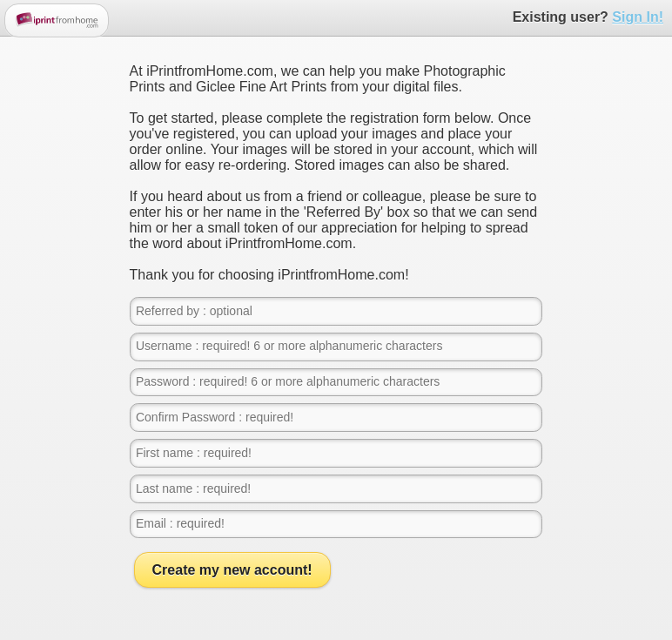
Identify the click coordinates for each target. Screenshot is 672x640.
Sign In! (638, 17)
